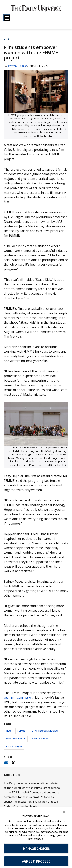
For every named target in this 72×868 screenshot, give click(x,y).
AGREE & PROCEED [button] (36, 861)
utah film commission (45, 731)
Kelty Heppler (40, 739)
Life (7, 39)
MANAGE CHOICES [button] (36, 849)
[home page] (36, 10)
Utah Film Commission (20, 697)
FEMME (21, 731)
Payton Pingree (19, 66)
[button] (64, 811)
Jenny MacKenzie (16, 739)
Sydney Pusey (14, 746)
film (8, 731)
